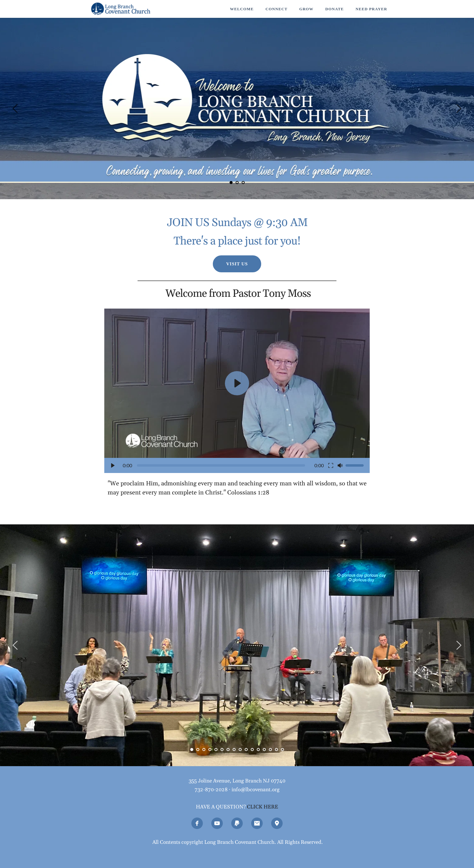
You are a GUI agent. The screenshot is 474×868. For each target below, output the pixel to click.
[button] (237, 391)
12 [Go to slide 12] (258, 750)
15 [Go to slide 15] (276, 750)
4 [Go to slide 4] (210, 750)
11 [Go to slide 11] (252, 750)
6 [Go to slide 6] (222, 750)
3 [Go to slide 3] (243, 183)
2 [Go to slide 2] (237, 183)
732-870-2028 (211, 790)
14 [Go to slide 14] (270, 750)
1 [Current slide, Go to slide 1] (231, 183)
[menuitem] (242, 9)
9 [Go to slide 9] (240, 750)
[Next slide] (459, 108)
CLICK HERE (263, 807)
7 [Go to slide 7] (228, 750)
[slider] (221, 465)
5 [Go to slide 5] (216, 750)
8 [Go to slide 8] (234, 750)
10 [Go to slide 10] (246, 750)
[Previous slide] (15, 108)
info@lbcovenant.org (256, 790)
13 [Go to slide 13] (264, 750)
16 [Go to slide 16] (282, 750)
